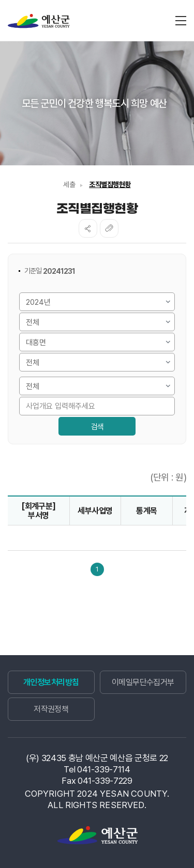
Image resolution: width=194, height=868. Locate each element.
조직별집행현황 (110, 184)
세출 (69, 184)
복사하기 (109, 228)
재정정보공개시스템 (39, 21)
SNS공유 (88, 228)
